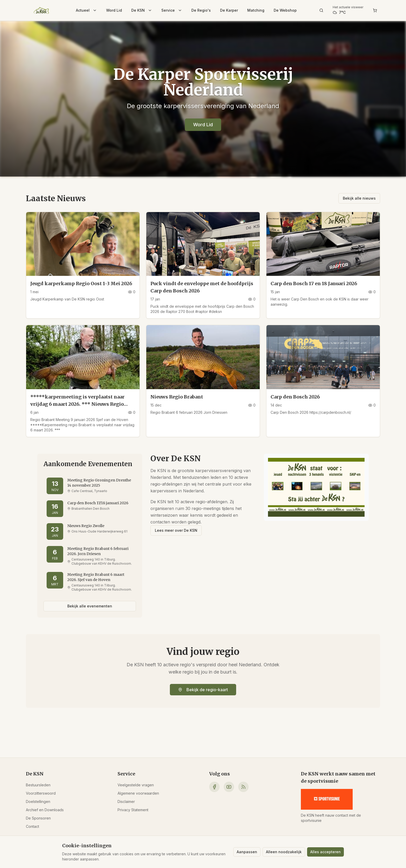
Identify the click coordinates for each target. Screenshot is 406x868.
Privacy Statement (133, 810)
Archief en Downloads (45, 810)
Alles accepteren (325, 852)
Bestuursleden (38, 785)
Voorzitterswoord (41, 793)
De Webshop (285, 10)
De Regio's (201, 10)
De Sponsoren (38, 818)
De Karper (229, 10)
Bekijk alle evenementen (90, 606)
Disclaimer (126, 801)
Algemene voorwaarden (138, 793)
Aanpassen (247, 852)
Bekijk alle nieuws (359, 198)
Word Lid (114, 10)
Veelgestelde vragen (136, 785)
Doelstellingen (38, 801)
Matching (256, 10)
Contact (32, 826)
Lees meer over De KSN (176, 530)
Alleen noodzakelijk (284, 852)
